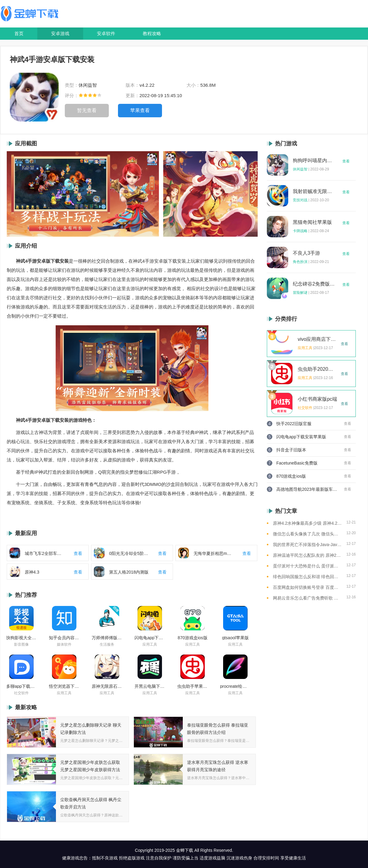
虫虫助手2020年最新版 (318, 369)
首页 (19, 33)
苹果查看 (140, 110)
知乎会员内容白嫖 (64, 638)
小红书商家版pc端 (317, 399)
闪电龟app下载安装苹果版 (150, 638)
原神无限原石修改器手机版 (107, 686)
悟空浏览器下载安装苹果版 (64, 686)
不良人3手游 (306, 253)
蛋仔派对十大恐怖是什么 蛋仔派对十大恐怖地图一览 (307, 566)
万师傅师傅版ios (107, 638)
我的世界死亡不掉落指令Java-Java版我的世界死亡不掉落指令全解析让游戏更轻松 (307, 545)
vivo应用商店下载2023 (318, 339)
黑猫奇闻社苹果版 (312, 222)
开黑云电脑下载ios (150, 686)
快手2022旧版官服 (294, 424)
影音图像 (21, 644)
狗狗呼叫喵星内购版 (314, 161)
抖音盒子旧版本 (291, 450)
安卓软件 (106, 33)
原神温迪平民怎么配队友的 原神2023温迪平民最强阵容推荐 (307, 555)
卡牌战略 (300, 231)
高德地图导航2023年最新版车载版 (307, 489)
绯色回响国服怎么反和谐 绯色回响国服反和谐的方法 (307, 577)
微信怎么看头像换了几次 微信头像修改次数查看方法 (307, 534)
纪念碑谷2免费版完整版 (314, 284)
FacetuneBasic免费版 (297, 463)
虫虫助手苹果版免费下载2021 (193, 686)
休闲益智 (300, 169)
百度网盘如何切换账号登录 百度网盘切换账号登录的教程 (307, 587)
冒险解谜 (300, 293)
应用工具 (150, 644)
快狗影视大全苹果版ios (21, 638)
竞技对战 (300, 200)
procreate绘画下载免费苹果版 (235, 686)
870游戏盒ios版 (192, 638)
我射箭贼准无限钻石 (314, 191)
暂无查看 (87, 110)
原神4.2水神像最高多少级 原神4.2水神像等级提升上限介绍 (307, 523)
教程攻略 (152, 33)
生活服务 (107, 644)
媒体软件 (64, 644)
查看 (346, 161)
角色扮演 (300, 262)
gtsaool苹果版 (235, 638)
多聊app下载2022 (21, 686)
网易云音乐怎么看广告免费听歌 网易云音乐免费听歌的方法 (307, 598)
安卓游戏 (60, 33)
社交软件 (21, 693)
